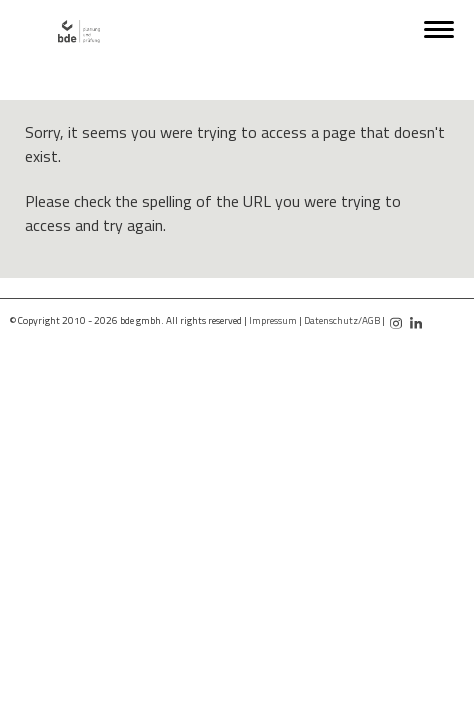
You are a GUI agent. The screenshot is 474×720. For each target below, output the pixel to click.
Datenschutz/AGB (342, 320)
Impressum (273, 320)
